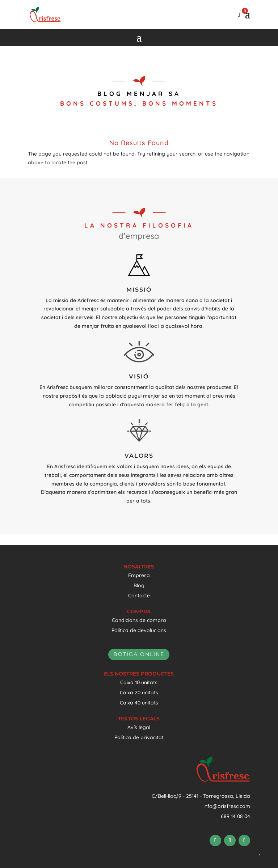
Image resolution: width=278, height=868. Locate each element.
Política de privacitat (139, 737)
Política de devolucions (139, 630)
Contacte (139, 596)
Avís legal (139, 727)
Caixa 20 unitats (139, 693)
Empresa (139, 575)
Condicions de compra (139, 620)
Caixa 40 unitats (139, 703)
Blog (139, 585)
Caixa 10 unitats (139, 682)
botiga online (139, 654)
